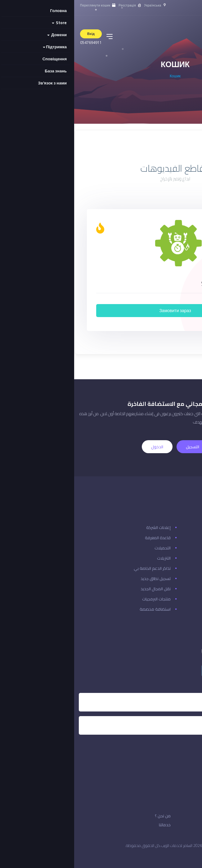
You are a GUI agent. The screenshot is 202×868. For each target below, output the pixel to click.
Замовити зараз (101, 311)
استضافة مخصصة (81, 609)
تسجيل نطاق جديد (81, 578)
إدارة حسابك (187, 609)
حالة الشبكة (187, 538)
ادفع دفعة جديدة (182, 578)
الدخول (83, 447)
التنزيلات (90, 558)
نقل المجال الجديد (81, 589)
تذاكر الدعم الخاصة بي (78, 568)
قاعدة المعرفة (84, 538)
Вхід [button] (17, 34)
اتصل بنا (191, 527)
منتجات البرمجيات (82, 599)
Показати (171, 147)
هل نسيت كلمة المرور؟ (178, 548)
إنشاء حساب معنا (183, 558)
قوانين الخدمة (180, 825)
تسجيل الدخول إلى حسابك (176, 568)
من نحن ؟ (89, 816)
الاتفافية (185, 816)
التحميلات (88, 548)
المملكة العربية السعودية (171, 856)
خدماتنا (91, 825)
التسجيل (118, 447)
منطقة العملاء (184, 599)
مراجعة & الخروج (183, 589)
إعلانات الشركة (84, 527)
